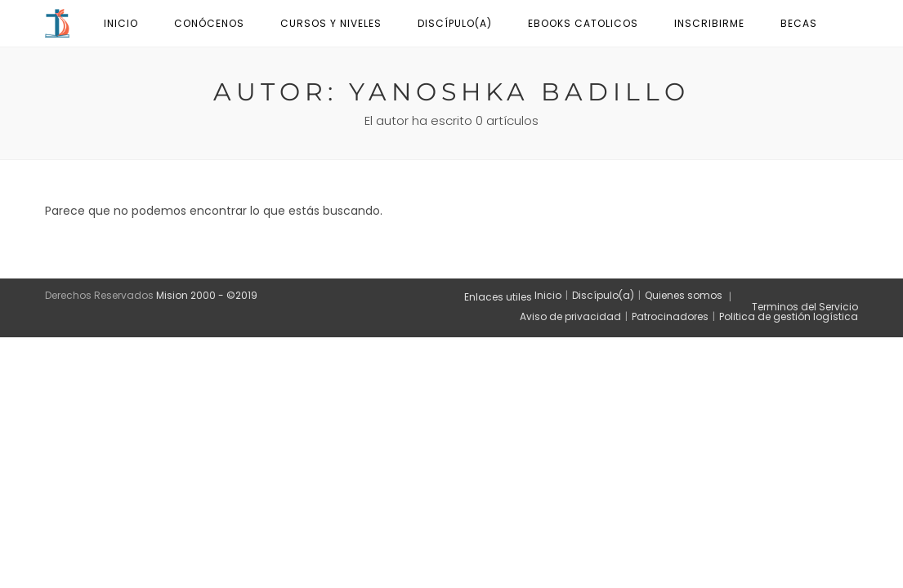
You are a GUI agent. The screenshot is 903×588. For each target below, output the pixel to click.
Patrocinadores (670, 316)
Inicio (548, 295)
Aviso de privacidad (570, 316)
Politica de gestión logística (789, 316)
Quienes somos (684, 295)
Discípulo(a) (603, 295)
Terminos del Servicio (805, 307)
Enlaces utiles (498, 297)
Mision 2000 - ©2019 (207, 295)
